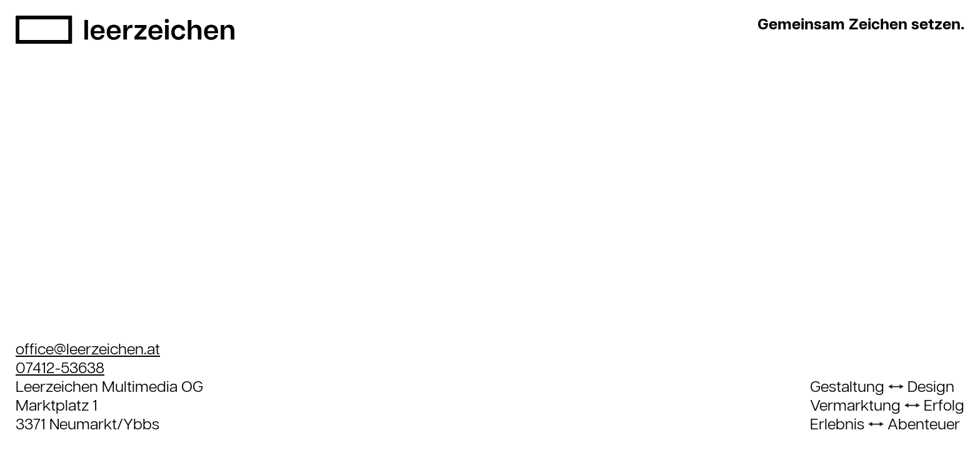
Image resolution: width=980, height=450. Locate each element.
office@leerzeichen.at (88, 350)
